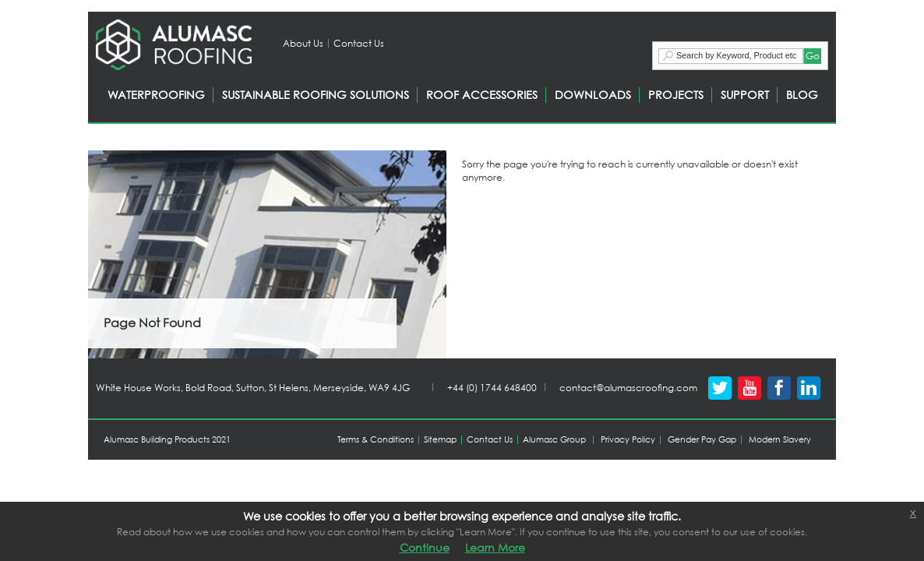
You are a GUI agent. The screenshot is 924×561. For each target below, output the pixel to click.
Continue (425, 547)
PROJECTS (676, 95)
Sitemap (440, 439)
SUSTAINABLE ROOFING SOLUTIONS (316, 95)
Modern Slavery (780, 439)
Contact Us (359, 43)
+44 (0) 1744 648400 (492, 388)
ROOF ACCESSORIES (482, 95)
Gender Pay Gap (702, 439)
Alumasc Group (554, 439)
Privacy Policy (628, 439)
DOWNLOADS (593, 95)
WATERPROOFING (156, 95)
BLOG (802, 95)
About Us (303, 43)
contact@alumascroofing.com (628, 388)
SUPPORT (745, 95)
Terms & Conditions (376, 439)
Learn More (495, 547)
